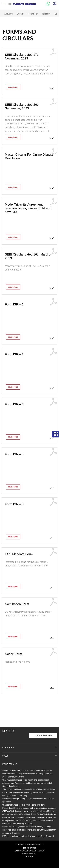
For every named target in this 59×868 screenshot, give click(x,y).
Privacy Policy (29, 852)
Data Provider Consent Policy (30, 849)
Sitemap (29, 854)
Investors (46, 12)
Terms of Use (29, 846)
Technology (33, 12)
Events (20, 12)
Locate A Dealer (43, 734)
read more (13, 85)
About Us (8, 12)
